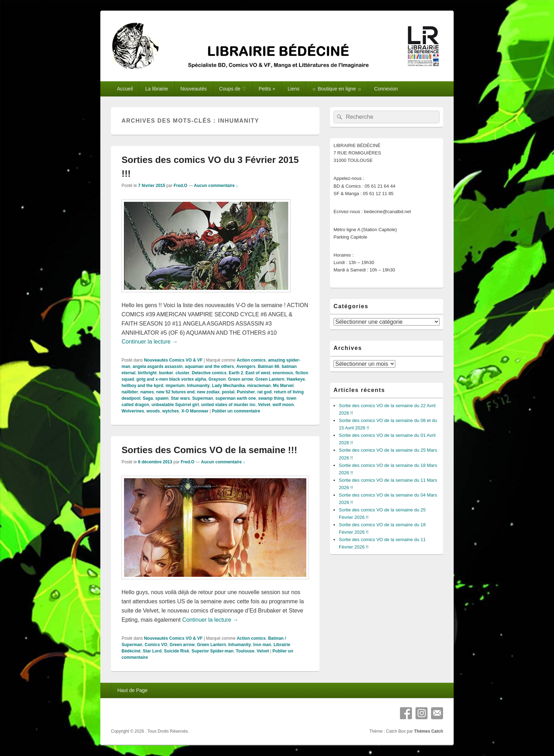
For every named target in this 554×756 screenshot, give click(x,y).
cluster (182, 373)
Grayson (217, 379)
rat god (264, 392)
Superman (203, 398)
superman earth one (235, 398)
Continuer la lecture (150, 342)
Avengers (246, 367)
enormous (283, 373)
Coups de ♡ (233, 89)
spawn (162, 398)
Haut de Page (132, 690)
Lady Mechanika (228, 386)
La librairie (157, 89)
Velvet (264, 405)
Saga (148, 398)
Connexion (386, 89)
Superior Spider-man (213, 651)
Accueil (125, 89)
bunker (166, 373)
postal (228, 392)
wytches (170, 411)
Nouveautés (194, 89)
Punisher (246, 392)
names (147, 392)
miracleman (259, 386)
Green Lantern (270, 379)
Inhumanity (198, 386)
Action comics (251, 360)
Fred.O (180, 186)
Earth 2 (236, 373)
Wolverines (133, 411)
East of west (258, 373)
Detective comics (209, 373)
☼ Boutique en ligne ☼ (337, 89)
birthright (147, 373)
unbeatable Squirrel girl (175, 405)
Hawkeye (296, 379)
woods (153, 411)
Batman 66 (269, 367)
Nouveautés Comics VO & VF (173, 360)
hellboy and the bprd (142, 386)
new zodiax (208, 392)
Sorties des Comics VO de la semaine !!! (209, 450)
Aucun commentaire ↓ (216, 186)
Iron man (262, 645)
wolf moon (283, 405)
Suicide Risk (176, 651)
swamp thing (271, 398)
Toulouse (245, 651)
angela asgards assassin (157, 367)
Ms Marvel (283, 386)
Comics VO (156, 645)
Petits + (267, 89)
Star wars (180, 398)
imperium (175, 386)
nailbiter (130, 392)
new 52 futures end (175, 392)
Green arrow (240, 379)
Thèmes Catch (429, 731)
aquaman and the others (209, 367)
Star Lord (152, 651)
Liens (293, 89)
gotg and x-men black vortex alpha (171, 379)
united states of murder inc (228, 405)
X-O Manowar (195, 411)
